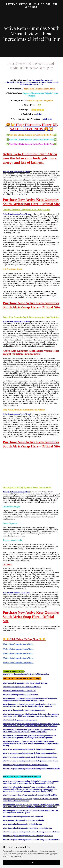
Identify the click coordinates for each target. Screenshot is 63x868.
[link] (31, 7)
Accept (31, 863)
